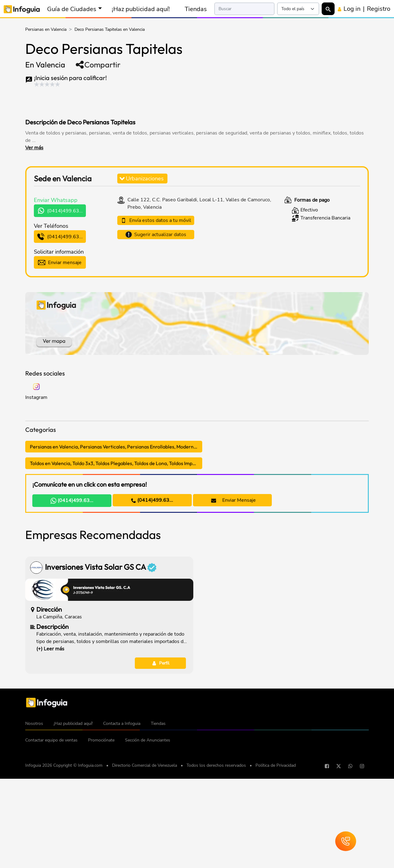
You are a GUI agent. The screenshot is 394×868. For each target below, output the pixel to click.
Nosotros (34, 817)
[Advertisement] (143, 101)
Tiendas (196, 9)
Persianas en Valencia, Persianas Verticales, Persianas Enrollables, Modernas (114, 447)
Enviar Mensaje (233, 500)
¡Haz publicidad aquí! (141, 9)
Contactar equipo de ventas (51, 834)
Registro (379, 9)
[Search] (245, 9)
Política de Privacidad (276, 859)
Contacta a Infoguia (122, 817)
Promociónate (101, 834)
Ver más (34, 148)
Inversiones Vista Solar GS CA (101, 661)
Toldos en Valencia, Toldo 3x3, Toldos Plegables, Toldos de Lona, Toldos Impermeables (116, 463)
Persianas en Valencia (46, 29)
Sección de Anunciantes (148, 834)
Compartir (98, 65)
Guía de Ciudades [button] (72, 9)
